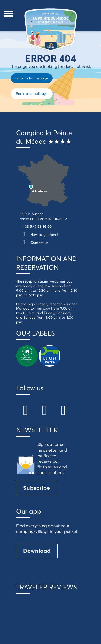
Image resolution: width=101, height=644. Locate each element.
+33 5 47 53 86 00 (37, 226)
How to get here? (39, 234)
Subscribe (37, 488)
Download (37, 551)
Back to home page (32, 78)
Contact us (34, 243)
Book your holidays (32, 93)
